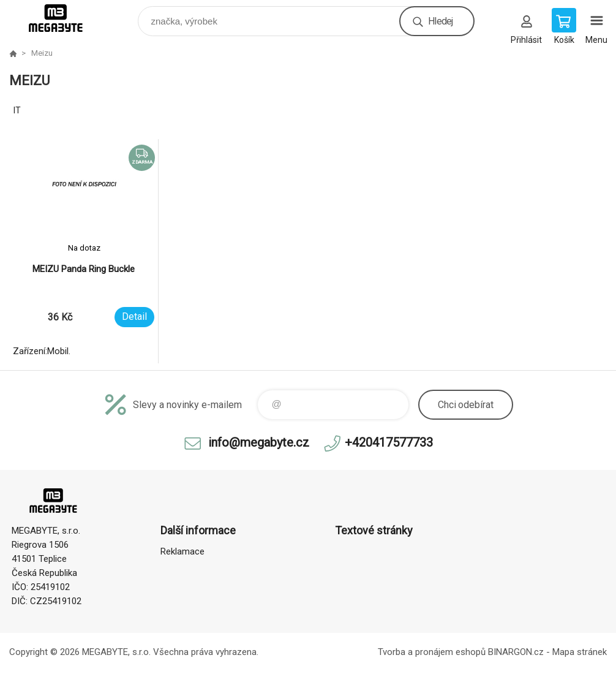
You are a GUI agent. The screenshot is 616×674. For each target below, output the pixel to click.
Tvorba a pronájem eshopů (432, 652)
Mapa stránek (580, 652)
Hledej (440, 21)
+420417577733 (389, 442)
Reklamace (182, 551)
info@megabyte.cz (259, 442)
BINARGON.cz (516, 652)
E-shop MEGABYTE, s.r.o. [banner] (63, 18)
